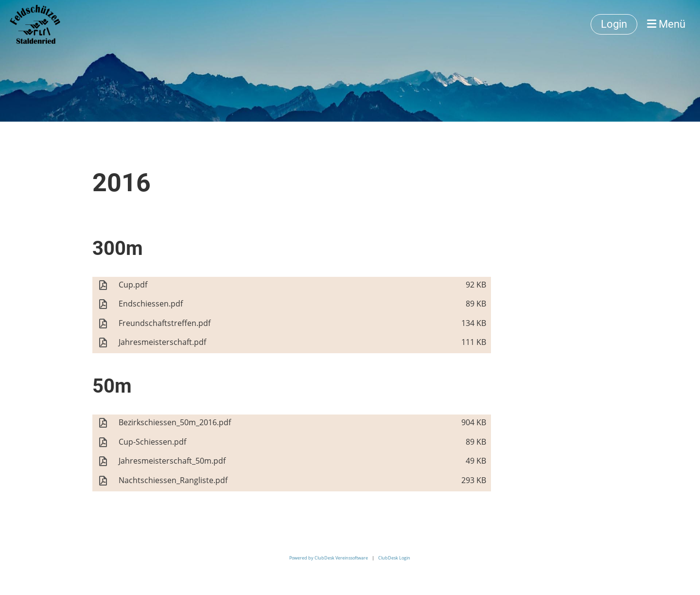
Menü (666, 24)
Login (614, 24)
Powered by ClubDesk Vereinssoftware (329, 558)
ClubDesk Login (394, 558)
